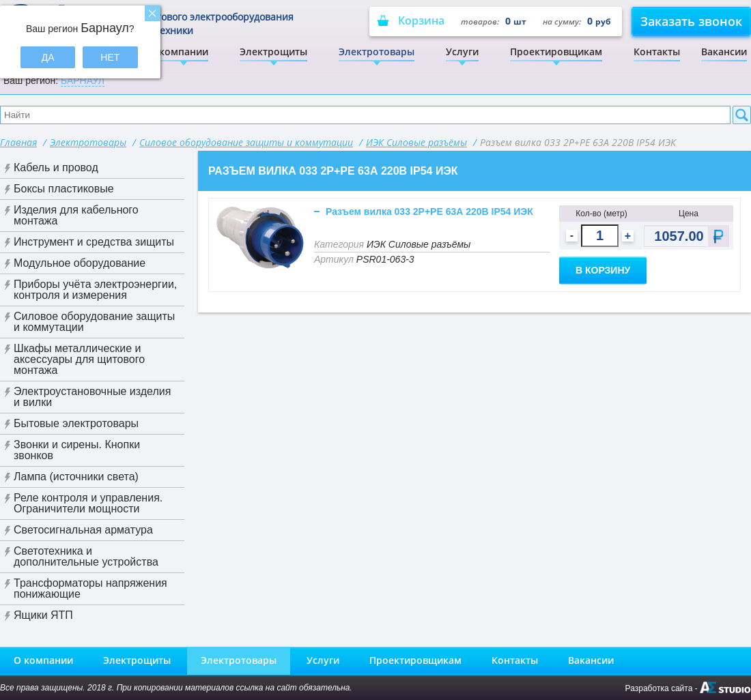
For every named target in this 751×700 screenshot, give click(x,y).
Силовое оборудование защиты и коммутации (246, 142)
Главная (18, 142)
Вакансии (724, 52)
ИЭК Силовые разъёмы (416, 142)
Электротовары (377, 52)
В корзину (603, 270)
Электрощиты (273, 52)
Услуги (462, 52)
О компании (179, 52)
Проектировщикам (556, 52)
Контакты (657, 52)
